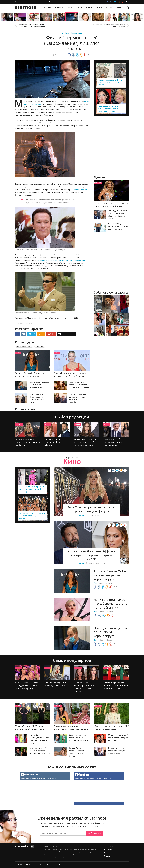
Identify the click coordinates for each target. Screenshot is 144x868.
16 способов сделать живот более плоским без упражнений (118, 226)
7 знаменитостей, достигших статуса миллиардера (113, 442)
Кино (18, 353)
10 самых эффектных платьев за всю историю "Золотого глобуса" (116, 686)
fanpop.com (29, 323)
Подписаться (95, 833)
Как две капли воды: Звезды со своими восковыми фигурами (79, 738)
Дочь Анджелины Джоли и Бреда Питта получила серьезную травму (27, 686)
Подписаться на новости (99, 804)
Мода (106, 668)
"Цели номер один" (81, 190)
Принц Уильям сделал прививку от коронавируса (39, 385)
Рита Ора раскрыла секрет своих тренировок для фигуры (28, 442)
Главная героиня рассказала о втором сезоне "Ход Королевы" (79, 385)
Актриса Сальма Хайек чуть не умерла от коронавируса (110, 575)
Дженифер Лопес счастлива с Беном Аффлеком (54, 442)
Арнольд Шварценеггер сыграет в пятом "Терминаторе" (62, 260)
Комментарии (68, 334)
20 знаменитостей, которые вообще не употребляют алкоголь (40, 751)
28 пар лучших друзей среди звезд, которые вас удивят (118, 738)
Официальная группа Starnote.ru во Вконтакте (38, 778)
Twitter (108, 853)
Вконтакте (110, 846)
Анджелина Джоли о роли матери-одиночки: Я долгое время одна (87, 442)
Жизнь (48, 424)
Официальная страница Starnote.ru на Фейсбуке (93, 778)
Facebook (109, 850)
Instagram (109, 856)
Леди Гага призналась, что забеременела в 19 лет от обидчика (111, 604)
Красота (98, 183)
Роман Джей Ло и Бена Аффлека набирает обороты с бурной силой (92, 555)
